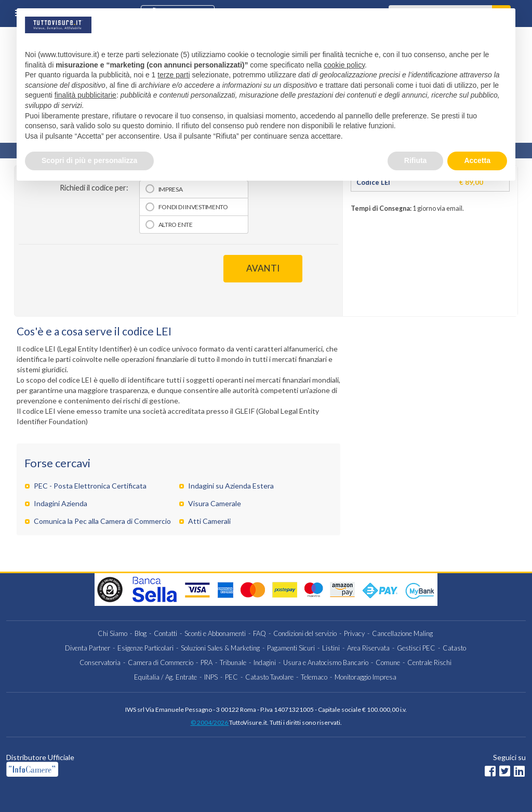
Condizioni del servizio (305, 633)
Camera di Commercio (161, 662)
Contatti (165, 633)
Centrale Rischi (429, 662)
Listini (331, 648)
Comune (388, 662)
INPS (211, 677)
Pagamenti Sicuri (291, 648)
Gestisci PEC (416, 648)
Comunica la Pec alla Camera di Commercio (102, 521)
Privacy (354, 633)
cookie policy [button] (344, 65)
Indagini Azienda (61, 503)
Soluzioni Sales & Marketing (220, 648)
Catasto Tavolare (269, 677)
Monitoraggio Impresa (365, 677)
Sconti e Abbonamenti (215, 633)
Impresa (171, 189)
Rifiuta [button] (416, 160)
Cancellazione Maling (402, 633)
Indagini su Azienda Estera (231, 486)
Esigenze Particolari (145, 648)
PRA (207, 662)
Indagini (265, 662)
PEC (231, 677)
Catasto (454, 648)
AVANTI (263, 268)
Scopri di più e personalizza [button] (89, 160)
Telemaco (314, 677)
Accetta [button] (477, 160)
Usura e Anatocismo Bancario (326, 662)
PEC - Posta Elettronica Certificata (90, 486)
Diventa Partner (88, 648)
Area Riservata (368, 648)
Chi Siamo (112, 633)
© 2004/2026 (210, 722)
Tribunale (233, 662)
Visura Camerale (215, 503)
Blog (141, 633)
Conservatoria (100, 662)
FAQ (260, 633)
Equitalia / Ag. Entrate (165, 677)
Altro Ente (176, 225)
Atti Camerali (209, 521)
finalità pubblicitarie (85, 95)
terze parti (174, 75)
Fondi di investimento (193, 207)
